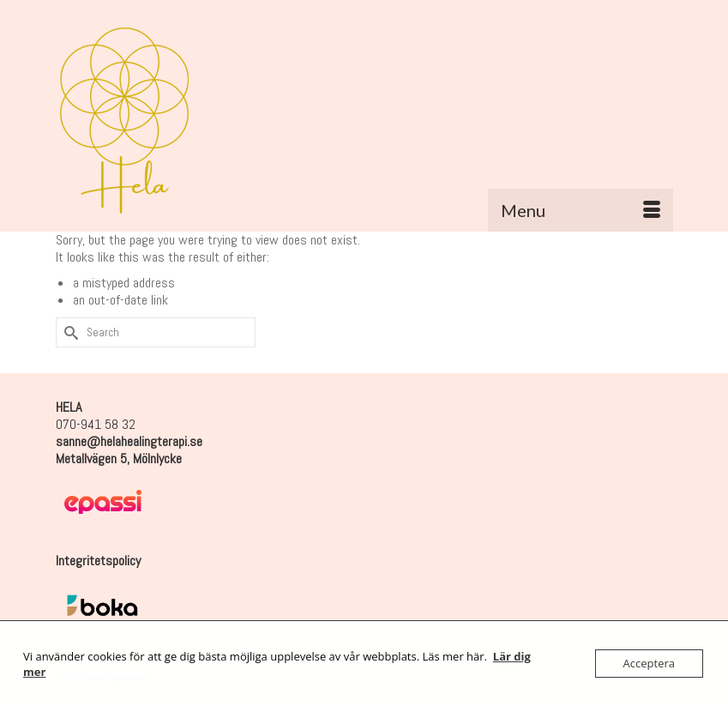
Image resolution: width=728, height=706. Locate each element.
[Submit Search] (69, 332)
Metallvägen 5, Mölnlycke (119, 459)
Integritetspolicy (98, 561)
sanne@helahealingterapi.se (129, 441)
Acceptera (649, 663)
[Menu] (581, 210)
